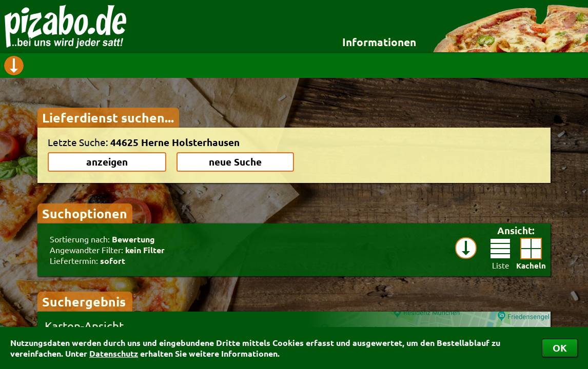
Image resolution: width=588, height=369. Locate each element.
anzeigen (107, 162)
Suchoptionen (85, 213)
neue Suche (235, 162)
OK (560, 348)
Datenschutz (114, 353)
